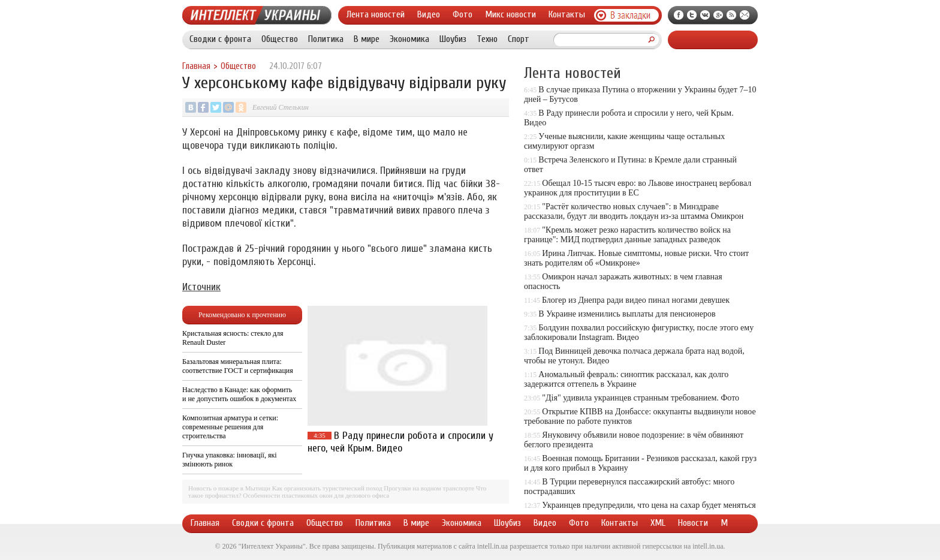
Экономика (409, 39)
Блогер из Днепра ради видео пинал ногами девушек (636, 300)
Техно (487, 39)
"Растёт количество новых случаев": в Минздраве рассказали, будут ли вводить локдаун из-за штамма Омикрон (634, 211)
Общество (280, 39)
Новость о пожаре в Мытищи (229, 488)
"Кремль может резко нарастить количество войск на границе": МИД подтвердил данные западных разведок (627, 235)
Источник (201, 287)
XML (658, 523)
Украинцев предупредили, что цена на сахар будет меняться (649, 505)
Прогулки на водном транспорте (429, 488)
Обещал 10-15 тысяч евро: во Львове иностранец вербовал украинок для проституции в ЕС (638, 188)
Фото (463, 14)
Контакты (567, 14)
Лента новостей (376, 14)
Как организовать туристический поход (327, 488)
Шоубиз (453, 39)
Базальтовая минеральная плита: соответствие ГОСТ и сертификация (238, 366)
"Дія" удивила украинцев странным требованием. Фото (641, 398)
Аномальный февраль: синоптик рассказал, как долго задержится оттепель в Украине (626, 379)
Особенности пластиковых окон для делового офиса (316, 495)
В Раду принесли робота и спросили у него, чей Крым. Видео (400, 442)
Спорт (519, 39)
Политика (326, 39)
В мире (367, 39)
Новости (693, 523)
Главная (196, 66)
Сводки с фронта (220, 39)
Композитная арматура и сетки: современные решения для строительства (230, 427)
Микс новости (510, 14)
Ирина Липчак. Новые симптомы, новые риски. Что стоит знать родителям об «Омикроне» (636, 258)
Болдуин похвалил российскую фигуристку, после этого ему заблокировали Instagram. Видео (639, 332)
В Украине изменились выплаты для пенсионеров (627, 314)
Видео (429, 14)
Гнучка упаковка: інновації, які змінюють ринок (230, 460)
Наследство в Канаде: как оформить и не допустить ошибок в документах (239, 394)
